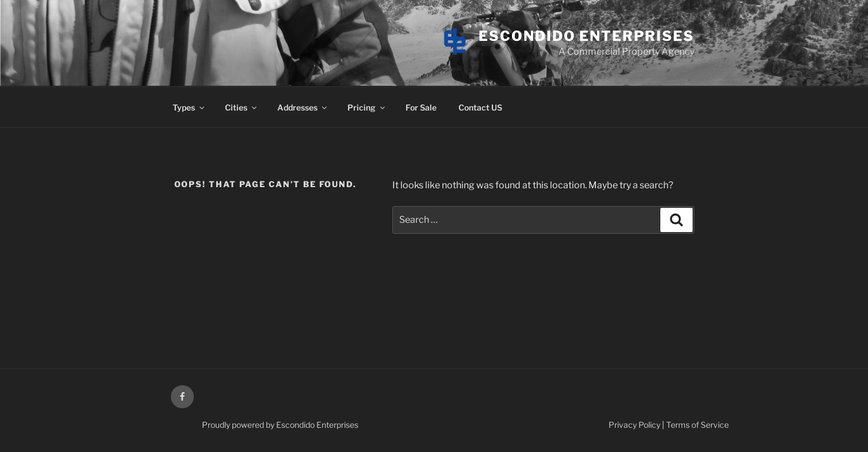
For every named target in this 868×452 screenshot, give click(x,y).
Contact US (480, 107)
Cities (242, 107)
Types (189, 107)
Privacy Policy (634, 425)
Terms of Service (697, 425)
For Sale (421, 107)
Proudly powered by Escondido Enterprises (280, 425)
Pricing (367, 107)
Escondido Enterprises (586, 36)
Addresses (303, 107)
